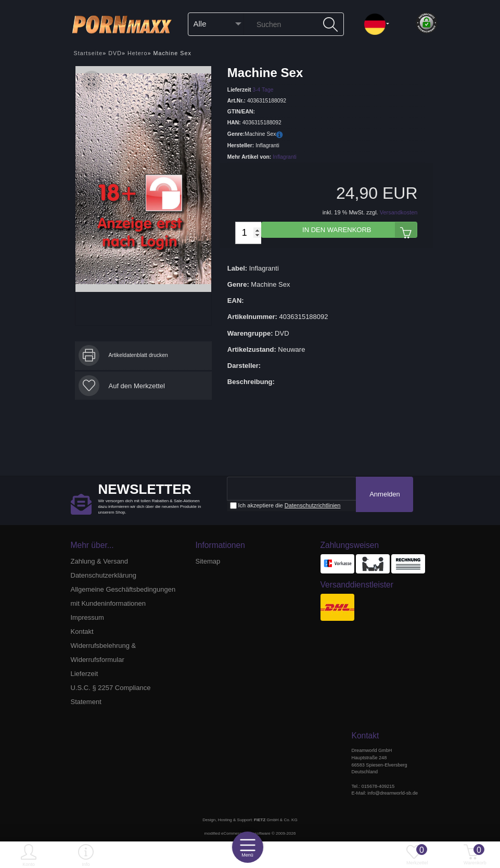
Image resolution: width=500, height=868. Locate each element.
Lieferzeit (85, 674)
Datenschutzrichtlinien (313, 505)
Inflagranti (285, 157)
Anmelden (385, 494)
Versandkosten (399, 212)
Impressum (87, 617)
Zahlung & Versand (100, 561)
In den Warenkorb (360, 230)
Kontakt (82, 631)
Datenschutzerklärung (104, 575)
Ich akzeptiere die (285, 506)
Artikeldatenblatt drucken (138, 355)
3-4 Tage (263, 89)
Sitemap (208, 561)
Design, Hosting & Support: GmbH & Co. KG (250, 820)
